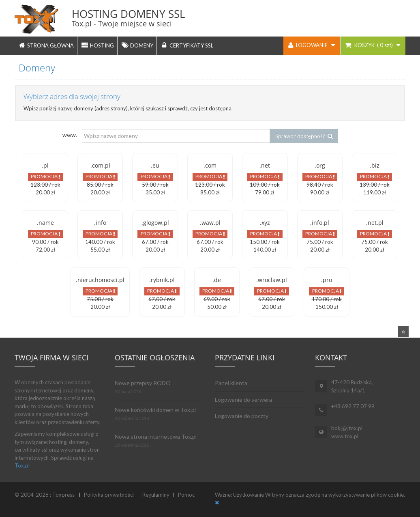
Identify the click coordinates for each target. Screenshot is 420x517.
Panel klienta (231, 383)
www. (70, 135)
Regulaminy (156, 495)
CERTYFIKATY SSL (187, 45)
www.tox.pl (345, 436)
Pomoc (186, 495)
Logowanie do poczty (242, 416)
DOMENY (137, 45)
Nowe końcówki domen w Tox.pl (155, 410)
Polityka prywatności (109, 495)
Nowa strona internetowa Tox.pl (156, 436)
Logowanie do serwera (243, 400)
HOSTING (97, 45)
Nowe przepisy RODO (143, 383)
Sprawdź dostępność (304, 136)
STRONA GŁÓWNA (46, 45)
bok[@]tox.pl (347, 428)
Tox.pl (22, 465)
